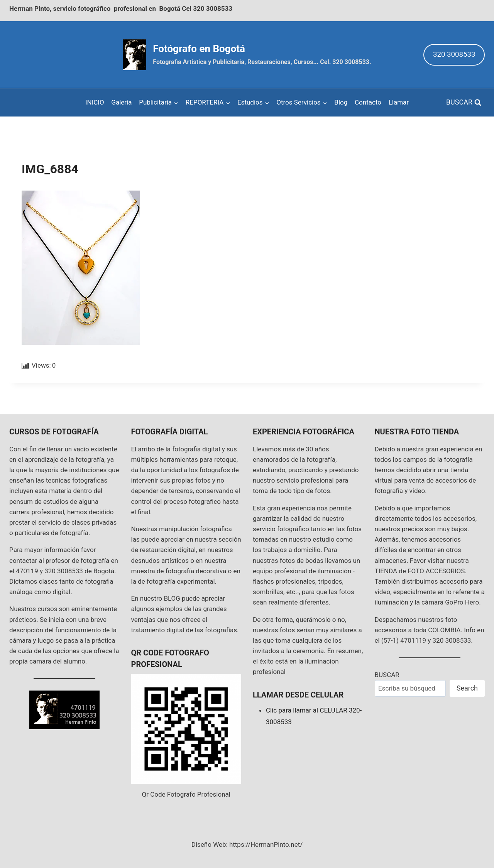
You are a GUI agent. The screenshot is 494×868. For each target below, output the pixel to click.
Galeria (121, 102)
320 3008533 (454, 54)
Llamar (399, 102)
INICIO (95, 102)
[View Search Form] (464, 102)
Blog (341, 102)
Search (467, 688)
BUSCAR (387, 675)
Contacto (368, 102)
